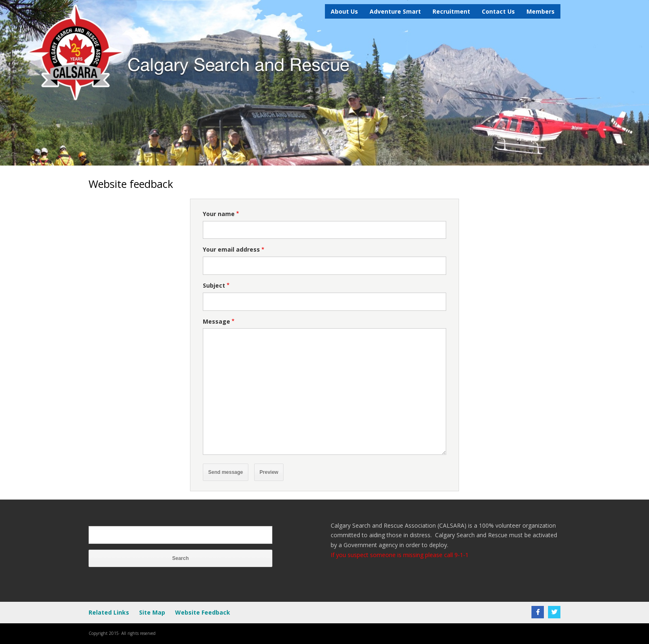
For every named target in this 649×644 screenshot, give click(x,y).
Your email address (231, 249)
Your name (219, 214)
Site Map (152, 612)
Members (541, 11)
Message (216, 321)
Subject (214, 285)
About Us (344, 11)
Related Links (109, 612)
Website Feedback (203, 612)
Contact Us (498, 11)
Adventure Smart (395, 11)
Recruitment (451, 11)
